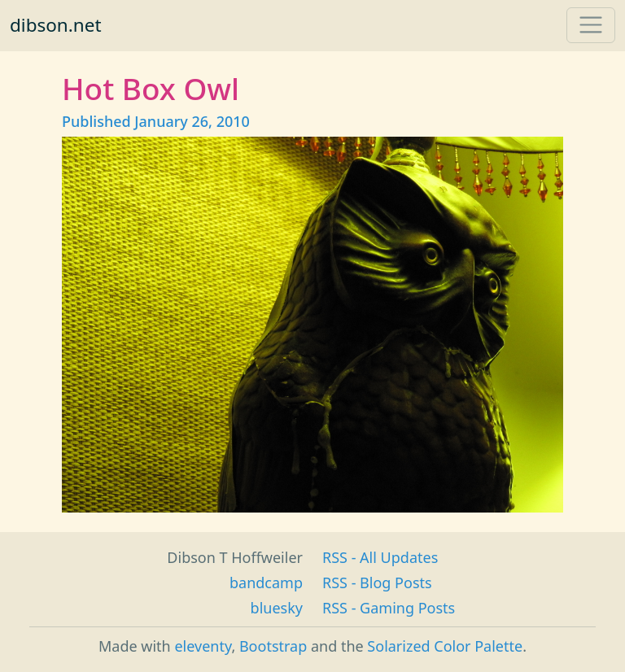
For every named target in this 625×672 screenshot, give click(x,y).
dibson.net (56, 25)
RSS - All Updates (380, 557)
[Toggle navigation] (591, 25)
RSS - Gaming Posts (389, 608)
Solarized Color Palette (445, 646)
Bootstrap (273, 646)
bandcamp (266, 583)
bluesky (277, 608)
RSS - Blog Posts (377, 583)
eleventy (203, 646)
